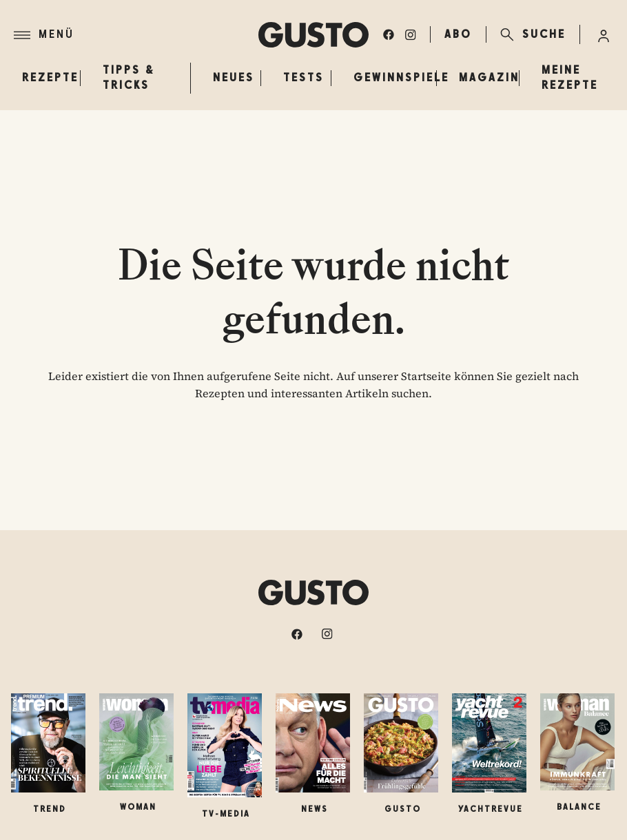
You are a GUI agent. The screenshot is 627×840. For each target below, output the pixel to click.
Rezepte (50, 77)
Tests (304, 77)
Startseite (426, 376)
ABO (458, 34)
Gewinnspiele (401, 77)
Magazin (489, 77)
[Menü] (136, 35)
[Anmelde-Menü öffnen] (604, 34)
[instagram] (411, 34)
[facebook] (389, 34)
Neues (234, 77)
